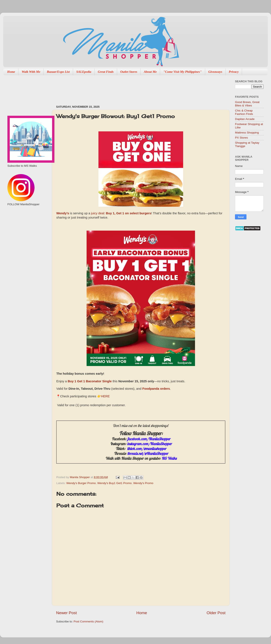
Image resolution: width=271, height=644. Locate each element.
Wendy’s (63, 214)
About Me (150, 72)
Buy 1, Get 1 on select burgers (129, 214)
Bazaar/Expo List (58, 72)
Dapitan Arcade (245, 119)
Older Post (216, 613)
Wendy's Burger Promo (81, 483)
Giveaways (215, 72)
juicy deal (98, 213)
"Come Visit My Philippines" (182, 72)
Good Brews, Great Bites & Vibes (247, 104)
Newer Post (66, 613)
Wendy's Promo (143, 483)
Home (11, 72)
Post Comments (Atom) (88, 621)
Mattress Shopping (247, 133)
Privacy (234, 72)
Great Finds (106, 72)
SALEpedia (84, 72)
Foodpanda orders (156, 389)
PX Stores (241, 138)
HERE (105, 396)
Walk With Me (31, 72)
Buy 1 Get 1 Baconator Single (90, 382)
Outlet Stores (129, 72)
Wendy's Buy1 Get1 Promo (115, 483)
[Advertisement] (133, 88)
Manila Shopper (80, 477)
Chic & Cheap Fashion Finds (244, 112)
